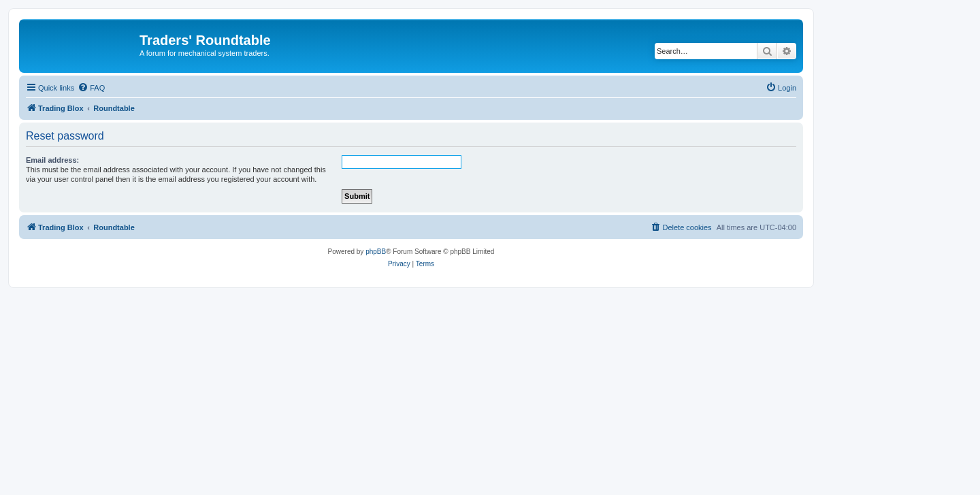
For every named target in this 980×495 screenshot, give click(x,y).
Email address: (52, 160)
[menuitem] (91, 88)
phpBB (376, 252)
